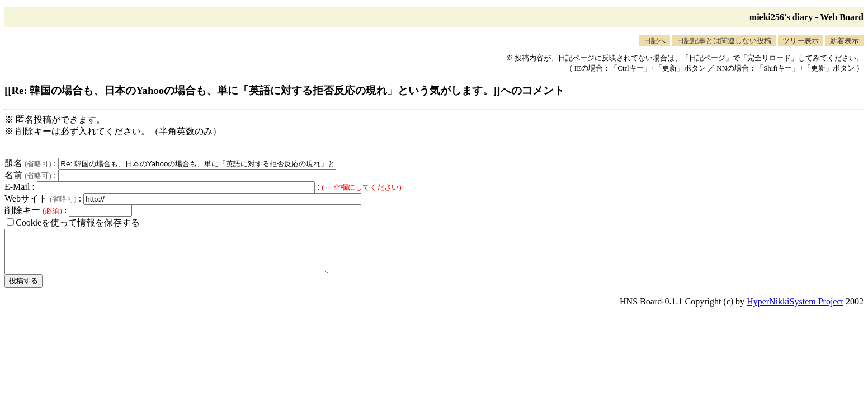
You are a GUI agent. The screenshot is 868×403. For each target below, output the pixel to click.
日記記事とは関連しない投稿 (724, 41)
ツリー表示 (801, 41)
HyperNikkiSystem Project (795, 310)
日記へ (655, 41)
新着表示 (845, 41)
